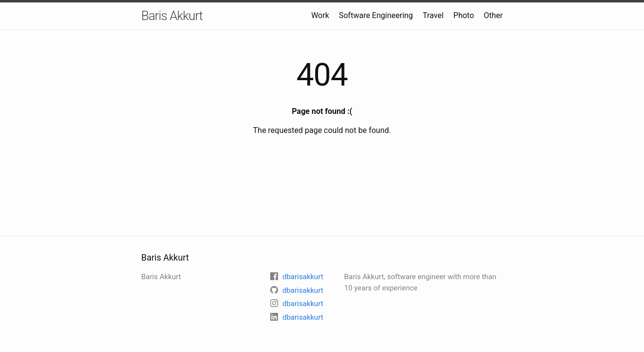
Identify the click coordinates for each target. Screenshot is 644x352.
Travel (433, 15)
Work (320, 15)
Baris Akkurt (172, 16)
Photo (464, 15)
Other (493, 15)
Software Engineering (376, 15)
